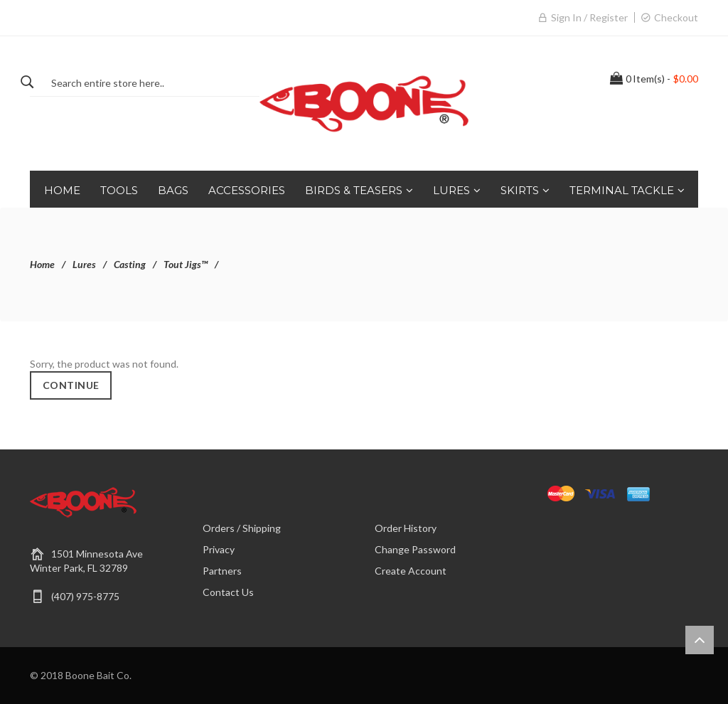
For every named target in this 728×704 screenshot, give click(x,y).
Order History (406, 528)
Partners (222, 571)
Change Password (415, 549)
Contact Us (228, 592)
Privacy (219, 549)
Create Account (411, 571)
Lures (84, 264)
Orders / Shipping (242, 528)
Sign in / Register (589, 17)
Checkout (676, 17)
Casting (130, 264)
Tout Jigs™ (186, 264)
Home (42, 264)
